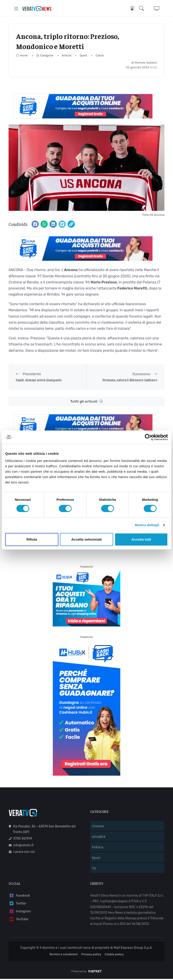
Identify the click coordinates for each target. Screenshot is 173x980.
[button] (142, 9)
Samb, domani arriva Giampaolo (39, 380)
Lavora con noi (22, 853)
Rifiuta (32, 539)
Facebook (19, 897)
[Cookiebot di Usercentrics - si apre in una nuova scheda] (148, 437)
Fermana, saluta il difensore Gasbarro (130, 380)
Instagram (20, 912)
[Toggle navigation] (16, 9)
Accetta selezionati (86, 539)
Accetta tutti (141, 539)
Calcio (100, 55)
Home (22, 55)
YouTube (18, 920)
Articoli (67, 55)
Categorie (45, 55)
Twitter (17, 905)
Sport (83, 55)
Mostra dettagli (147, 525)
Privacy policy (91, 955)
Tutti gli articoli (86, 402)
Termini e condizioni (63, 955)
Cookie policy (114, 955)
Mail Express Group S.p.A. (133, 949)
